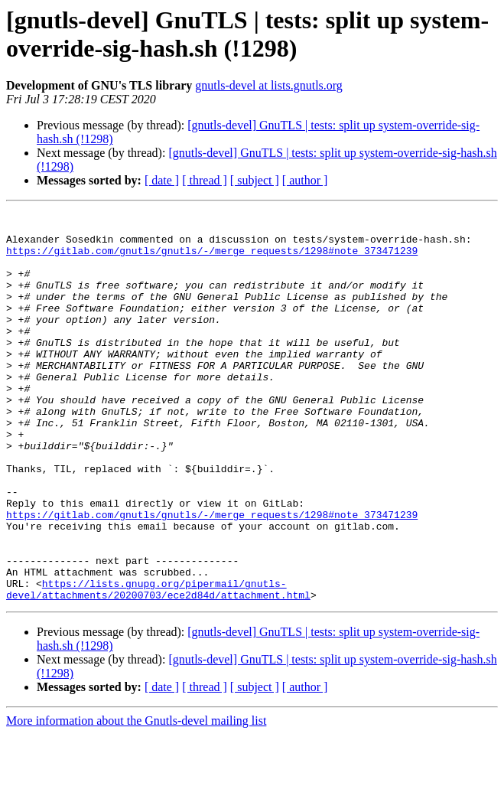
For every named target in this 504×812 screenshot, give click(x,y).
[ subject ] (255, 180)
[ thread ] (205, 180)
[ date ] (162, 180)
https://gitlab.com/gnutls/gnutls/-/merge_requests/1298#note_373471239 (212, 259)
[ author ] (305, 180)
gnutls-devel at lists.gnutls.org (269, 85)
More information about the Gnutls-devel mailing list (136, 799)
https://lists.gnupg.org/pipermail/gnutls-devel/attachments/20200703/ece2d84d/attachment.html (158, 666)
